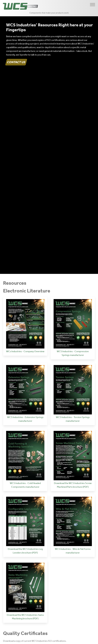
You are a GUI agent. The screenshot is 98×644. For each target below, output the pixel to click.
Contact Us (16, 62)
